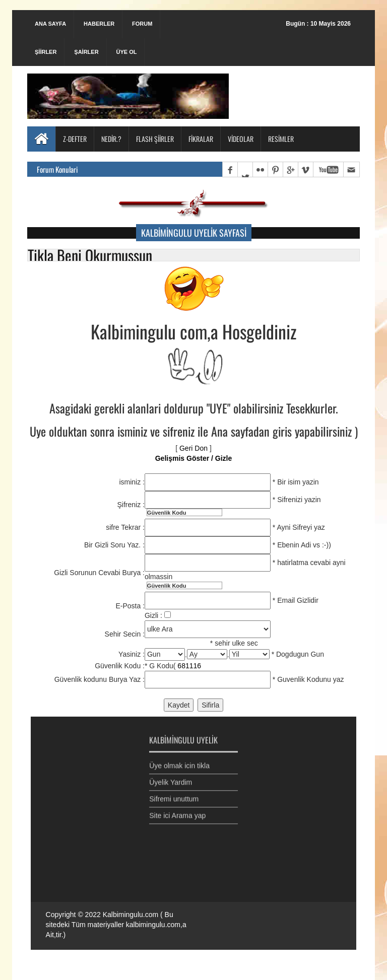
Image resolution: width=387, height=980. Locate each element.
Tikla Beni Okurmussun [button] (90, 255)
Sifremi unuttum (174, 795)
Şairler (86, 52)
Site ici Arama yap (177, 812)
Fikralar (201, 139)
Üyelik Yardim (171, 779)
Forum (142, 24)
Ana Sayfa (50, 24)
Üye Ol (126, 52)
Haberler (99, 24)
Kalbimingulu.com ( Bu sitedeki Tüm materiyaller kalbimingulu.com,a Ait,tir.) (116, 925)
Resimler (281, 139)
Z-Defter (75, 139)
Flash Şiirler (155, 139)
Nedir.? (111, 139)
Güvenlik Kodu (167, 513)
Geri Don (193, 448)
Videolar (241, 139)
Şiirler (46, 52)
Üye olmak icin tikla (179, 762)
